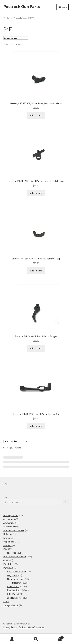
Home (9, 18)
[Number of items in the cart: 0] (6, 484)
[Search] (66, 502)
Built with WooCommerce (32, 627)
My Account (12, 639)
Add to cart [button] (36, 115)
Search (7, 497)
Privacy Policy (10, 627)
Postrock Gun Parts (22, 7)
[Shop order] (16, 38)
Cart (56, 637)
